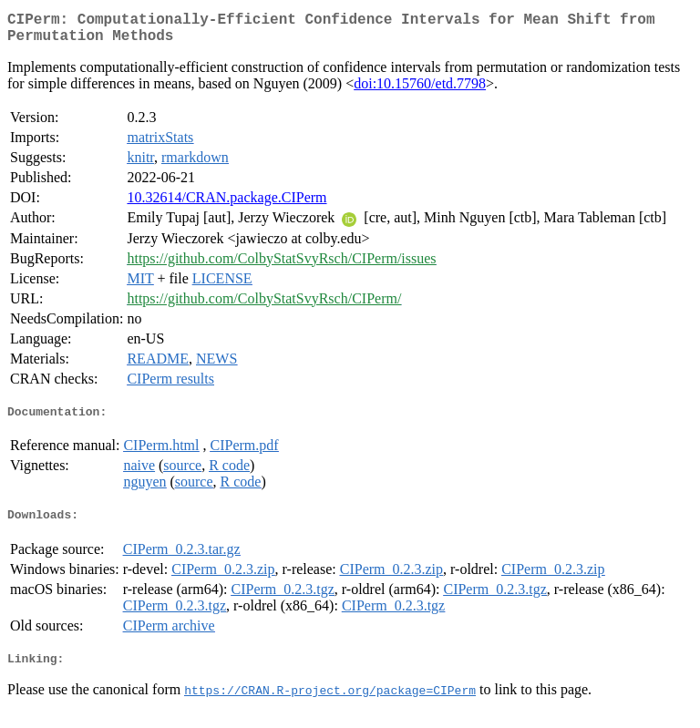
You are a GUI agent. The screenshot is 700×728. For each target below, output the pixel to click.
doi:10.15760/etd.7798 (420, 91)
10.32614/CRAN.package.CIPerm (226, 205)
